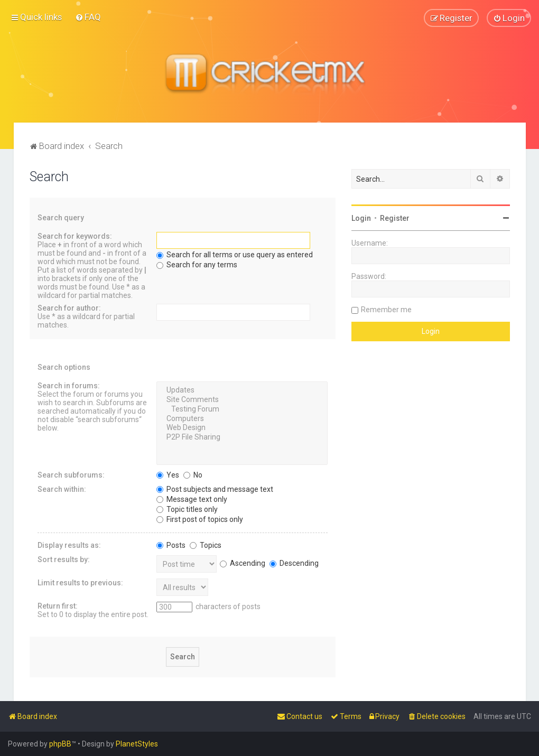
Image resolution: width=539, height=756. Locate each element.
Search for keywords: (75, 236)
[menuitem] (88, 17)
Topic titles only (187, 509)
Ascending (243, 563)
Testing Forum (242, 409)
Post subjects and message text (215, 489)
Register (395, 218)
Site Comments (242, 400)
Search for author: (69, 308)
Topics (206, 545)
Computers (242, 418)
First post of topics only (200, 519)
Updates (242, 390)
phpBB (60, 744)
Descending (294, 563)
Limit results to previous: (80, 582)
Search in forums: (69, 386)
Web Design (242, 428)
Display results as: (69, 545)
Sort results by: (64, 559)
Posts (171, 545)
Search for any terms (197, 265)
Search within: (62, 489)
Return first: (58, 605)
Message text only (192, 499)
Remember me (386, 310)
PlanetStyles (137, 744)
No (193, 474)
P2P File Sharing (242, 437)
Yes (168, 474)
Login (361, 218)
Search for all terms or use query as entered (235, 255)
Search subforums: (71, 474)
